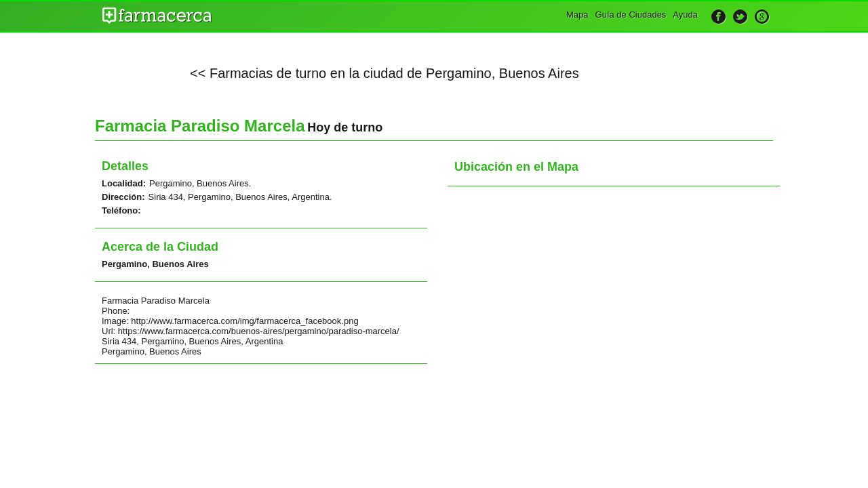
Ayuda (685, 15)
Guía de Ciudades (631, 15)
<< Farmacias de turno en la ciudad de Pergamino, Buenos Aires (384, 73)
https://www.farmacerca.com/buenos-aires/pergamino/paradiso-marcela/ (259, 331)
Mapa (577, 15)
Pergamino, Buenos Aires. (200, 183)
